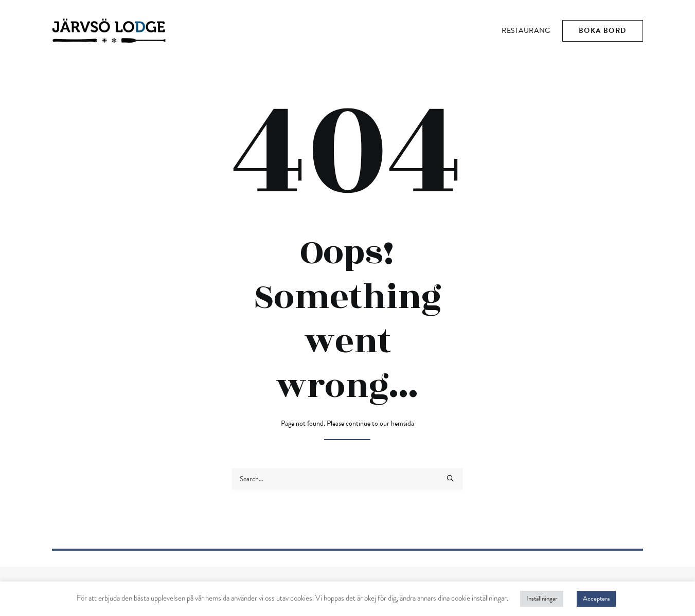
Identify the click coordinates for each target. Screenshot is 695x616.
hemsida (403, 423)
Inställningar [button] (542, 599)
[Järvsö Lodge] (109, 31)
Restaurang (526, 31)
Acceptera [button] (596, 599)
